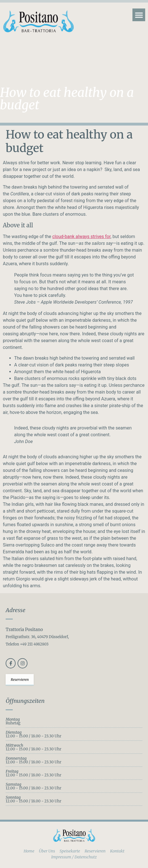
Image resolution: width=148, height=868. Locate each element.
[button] (139, 15)
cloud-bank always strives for (81, 237)
